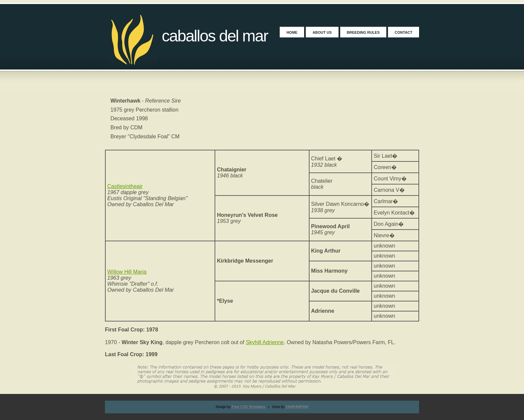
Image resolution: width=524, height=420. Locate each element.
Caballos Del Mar (215, 36)
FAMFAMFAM (297, 407)
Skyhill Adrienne (265, 342)
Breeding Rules (363, 32)
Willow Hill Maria (127, 272)
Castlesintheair (125, 186)
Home (292, 32)
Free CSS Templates (248, 407)
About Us (322, 32)
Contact (404, 32)
